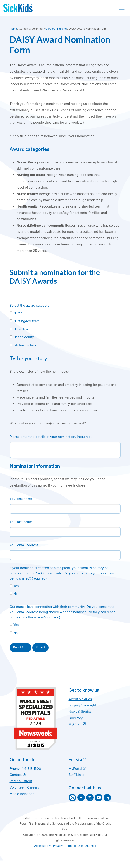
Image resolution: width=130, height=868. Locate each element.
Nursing (62, 29)
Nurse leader (21, 329)
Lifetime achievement (28, 345)
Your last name (21, 522)
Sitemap (91, 846)
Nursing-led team (25, 321)
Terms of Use (74, 846)
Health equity (22, 337)
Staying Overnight (82, 705)
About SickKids (80, 699)
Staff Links (76, 775)
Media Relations (22, 794)
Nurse (16, 313)
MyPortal (75, 769)
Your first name (21, 499)
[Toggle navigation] (122, 8)
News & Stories (80, 712)
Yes (14, 586)
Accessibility (42, 846)
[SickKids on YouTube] (99, 798)
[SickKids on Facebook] (81, 798)
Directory (76, 718)
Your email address (24, 545)
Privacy (58, 846)
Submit (40, 647)
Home (13, 29)
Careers (50, 29)
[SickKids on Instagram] (72, 798)
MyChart (75, 724)
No (14, 594)
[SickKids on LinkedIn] (107, 798)
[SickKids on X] (90, 798)
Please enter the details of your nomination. (43, 437)
